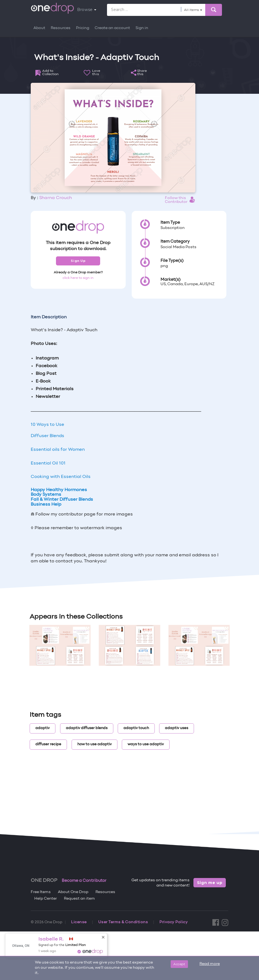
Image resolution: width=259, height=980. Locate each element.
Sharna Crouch (56, 198)
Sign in (142, 28)
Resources (61, 28)
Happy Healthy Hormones (59, 490)
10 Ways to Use (47, 425)
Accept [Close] (179, 964)
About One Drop (73, 892)
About (39, 28)
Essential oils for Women (58, 450)
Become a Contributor (84, 881)
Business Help (46, 505)
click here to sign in (78, 278)
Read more (210, 964)
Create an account (112, 28)
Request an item (79, 899)
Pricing (83, 28)
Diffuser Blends (47, 436)
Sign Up (78, 261)
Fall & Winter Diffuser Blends (62, 500)
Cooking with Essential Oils (61, 477)
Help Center (46, 899)
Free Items (41, 892)
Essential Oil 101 (48, 463)
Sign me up (210, 883)
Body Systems (46, 495)
